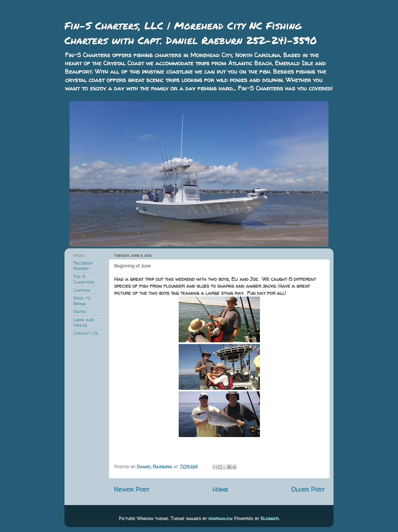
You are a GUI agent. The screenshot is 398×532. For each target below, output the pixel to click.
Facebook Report (83, 266)
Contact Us (86, 333)
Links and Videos (84, 322)
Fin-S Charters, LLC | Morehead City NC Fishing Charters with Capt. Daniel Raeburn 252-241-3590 (191, 33)
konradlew (220, 518)
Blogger (270, 518)
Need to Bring (82, 301)
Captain (82, 290)
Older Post (308, 489)
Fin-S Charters (84, 279)
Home (220, 489)
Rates (80, 311)
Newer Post (132, 489)
